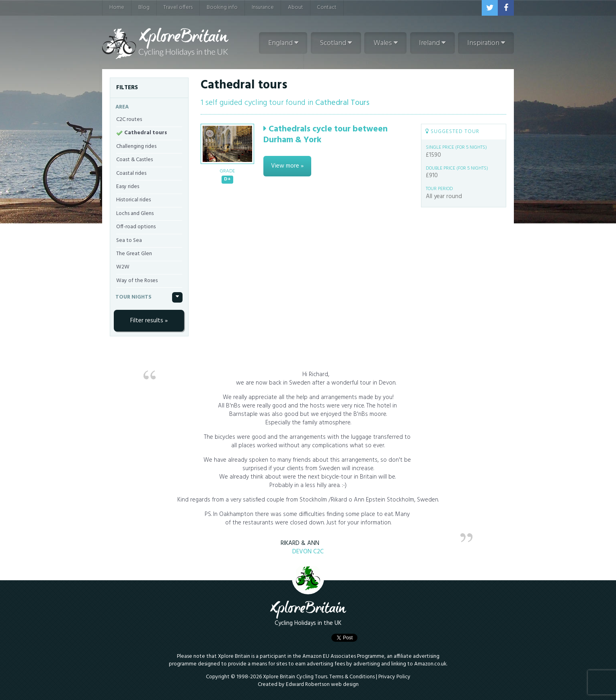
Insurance (263, 7)
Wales (386, 43)
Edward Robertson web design (322, 685)
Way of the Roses (137, 281)
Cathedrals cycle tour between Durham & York (325, 135)
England (283, 43)
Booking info (222, 7)
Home (117, 7)
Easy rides (128, 187)
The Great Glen (134, 254)
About (296, 7)
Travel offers (178, 7)
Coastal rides (131, 173)
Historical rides (133, 200)
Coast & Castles (134, 160)
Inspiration (486, 43)
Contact (327, 7)
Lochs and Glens (135, 214)
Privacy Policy (394, 677)
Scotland (336, 43)
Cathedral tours (146, 133)
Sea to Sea (129, 240)
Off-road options (136, 227)
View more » (287, 166)
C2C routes (129, 120)
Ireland (432, 43)
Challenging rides (136, 146)
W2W (123, 267)
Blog (144, 7)
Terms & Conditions (352, 677)
